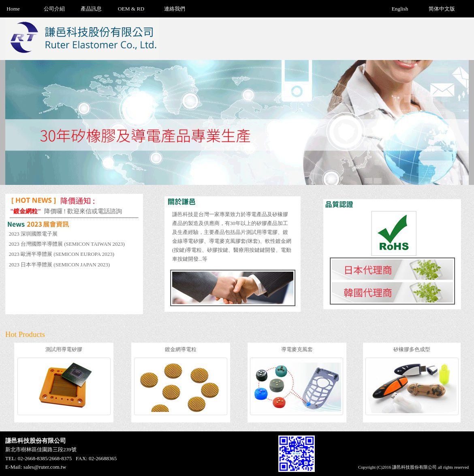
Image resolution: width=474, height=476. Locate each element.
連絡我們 (175, 9)
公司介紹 (54, 9)
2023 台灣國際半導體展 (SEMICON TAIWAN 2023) (67, 244)
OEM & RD (131, 9)
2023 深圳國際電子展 (33, 234)
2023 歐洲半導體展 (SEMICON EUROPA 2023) (62, 254)
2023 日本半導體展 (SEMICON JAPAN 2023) (59, 265)
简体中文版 (442, 9)
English (400, 9)
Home (13, 9)
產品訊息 (91, 9)
